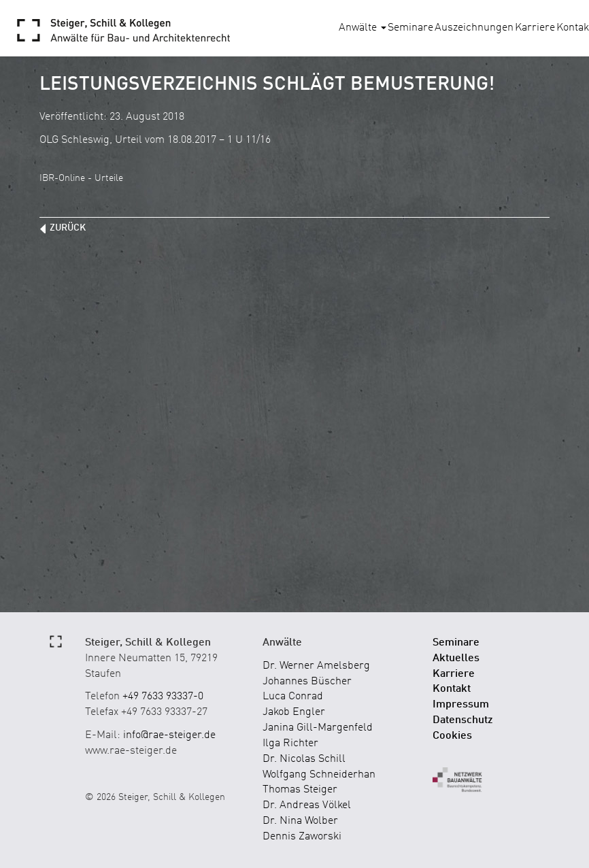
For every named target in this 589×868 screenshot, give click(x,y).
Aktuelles (456, 658)
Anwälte (363, 28)
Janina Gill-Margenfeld (318, 728)
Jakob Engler (294, 712)
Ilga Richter (290, 744)
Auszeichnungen (474, 28)
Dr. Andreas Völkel (307, 805)
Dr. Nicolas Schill (304, 759)
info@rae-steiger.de (169, 735)
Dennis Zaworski (302, 837)
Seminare (410, 28)
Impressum (461, 705)
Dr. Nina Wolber (300, 821)
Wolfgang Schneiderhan (319, 775)
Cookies (452, 736)
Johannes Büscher (307, 682)
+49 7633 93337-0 (163, 697)
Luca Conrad (293, 697)
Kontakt (452, 689)
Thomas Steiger (300, 790)
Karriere (535, 28)
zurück (68, 228)
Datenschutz (463, 720)
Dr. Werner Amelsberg (316, 666)
